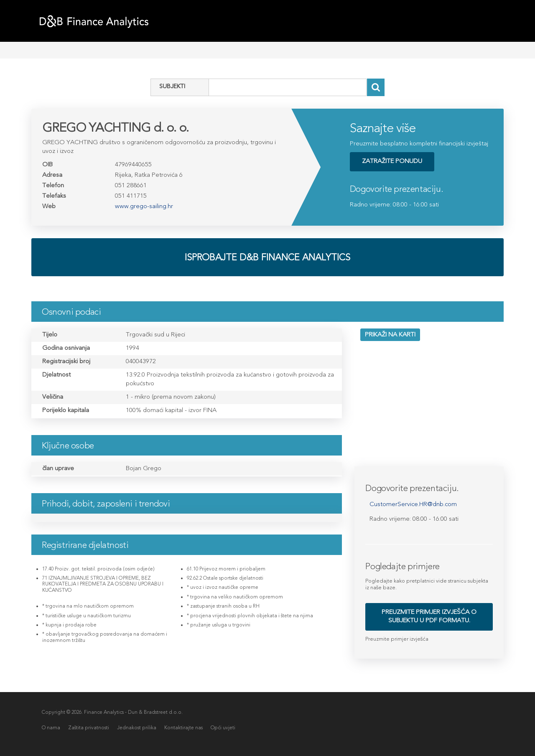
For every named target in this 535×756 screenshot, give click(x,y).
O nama (51, 728)
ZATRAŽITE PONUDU (392, 161)
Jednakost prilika (137, 728)
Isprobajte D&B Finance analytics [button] (267, 257)
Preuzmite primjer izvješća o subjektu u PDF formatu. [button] (429, 616)
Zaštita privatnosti (89, 728)
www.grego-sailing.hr (144, 206)
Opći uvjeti (224, 728)
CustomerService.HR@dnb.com (413, 504)
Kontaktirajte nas (184, 728)
